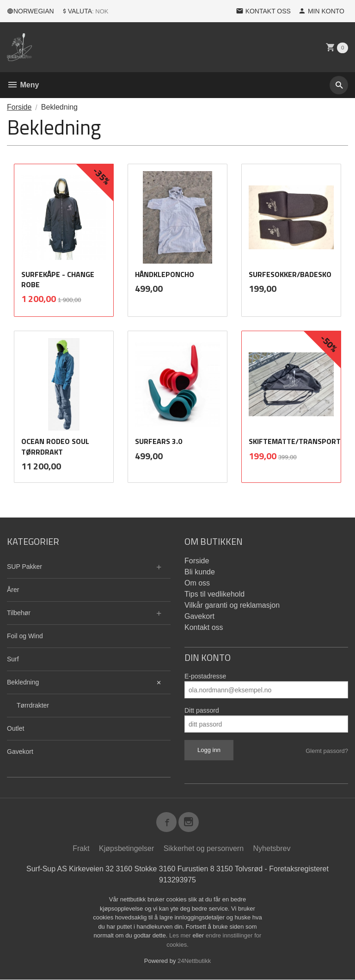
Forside (19, 107)
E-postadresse (205, 676)
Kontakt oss (204, 627)
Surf (13, 659)
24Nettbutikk (194, 961)
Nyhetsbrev (272, 849)
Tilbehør (19, 613)
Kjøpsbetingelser (126, 849)
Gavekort (20, 752)
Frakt (81, 849)
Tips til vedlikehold (214, 594)
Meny (23, 85)
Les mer (181, 936)
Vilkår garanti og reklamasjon (232, 605)
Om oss (197, 583)
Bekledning (23, 682)
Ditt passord (202, 710)
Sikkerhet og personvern (204, 849)
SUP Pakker (24, 567)
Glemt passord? (327, 751)
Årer (13, 590)
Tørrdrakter (33, 705)
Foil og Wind (25, 636)
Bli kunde (200, 572)
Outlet (15, 728)
